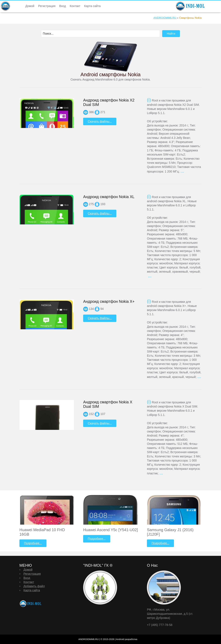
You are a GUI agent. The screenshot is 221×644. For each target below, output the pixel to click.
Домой (30, 6)
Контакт (75, 6)
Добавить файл (34, 586)
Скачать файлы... (100, 121)
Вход (63, 6)
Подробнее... (33, 543)
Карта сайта (92, 6)
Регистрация (47, 6)
